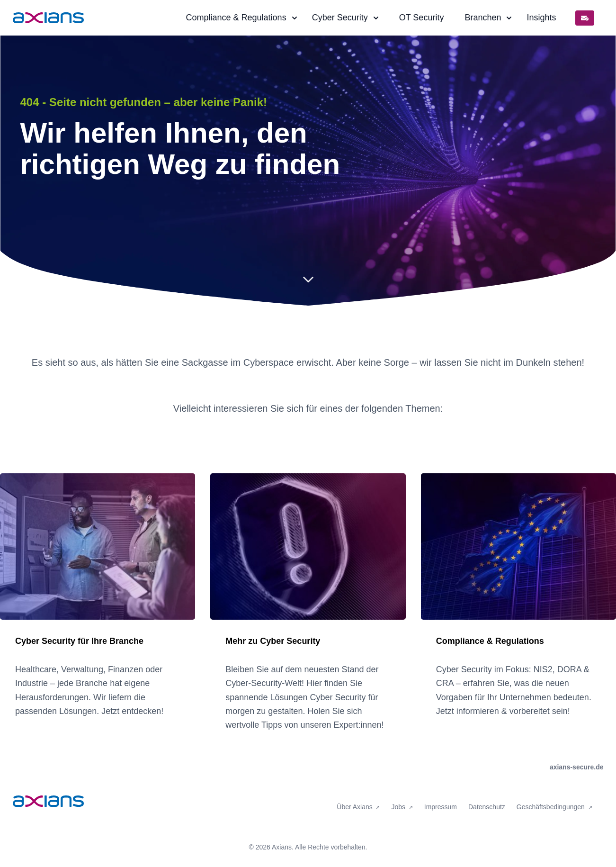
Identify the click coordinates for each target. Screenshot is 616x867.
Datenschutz (487, 801)
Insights (541, 18)
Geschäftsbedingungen (552, 801)
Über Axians (355, 801)
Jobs (399, 801)
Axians (282, 847)
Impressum (441, 801)
